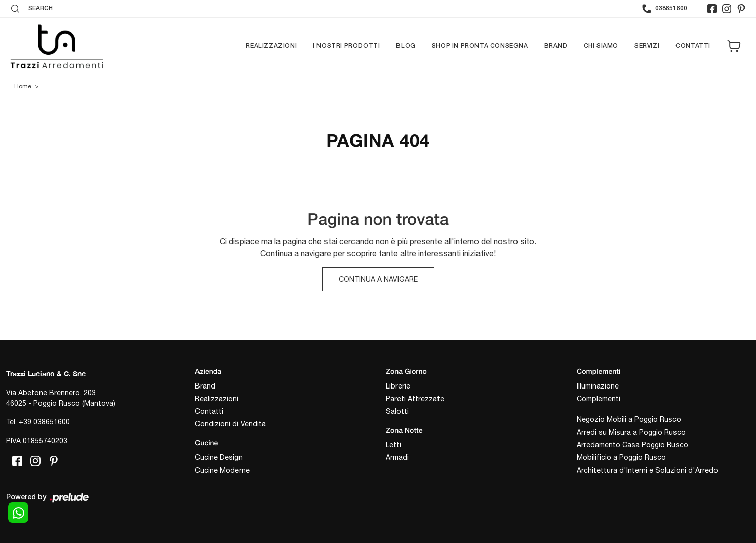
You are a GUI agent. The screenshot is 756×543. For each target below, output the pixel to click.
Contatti (693, 46)
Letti (393, 445)
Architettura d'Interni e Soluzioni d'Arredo (647, 470)
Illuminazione (598, 386)
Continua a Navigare (378, 279)
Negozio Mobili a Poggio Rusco (629, 419)
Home (23, 86)
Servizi (647, 46)
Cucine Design (219, 457)
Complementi (599, 399)
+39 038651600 (44, 422)
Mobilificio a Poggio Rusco (621, 457)
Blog (406, 46)
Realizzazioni (271, 46)
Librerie (398, 386)
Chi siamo (601, 46)
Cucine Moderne (222, 470)
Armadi (397, 457)
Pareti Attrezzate (415, 399)
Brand (556, 46)
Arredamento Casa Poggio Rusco (632, 445)
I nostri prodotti (346, 46)
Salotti (397, 411)
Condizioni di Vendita (230, 424)
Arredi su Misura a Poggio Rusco (631, 432)
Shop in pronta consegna (480, 46)
